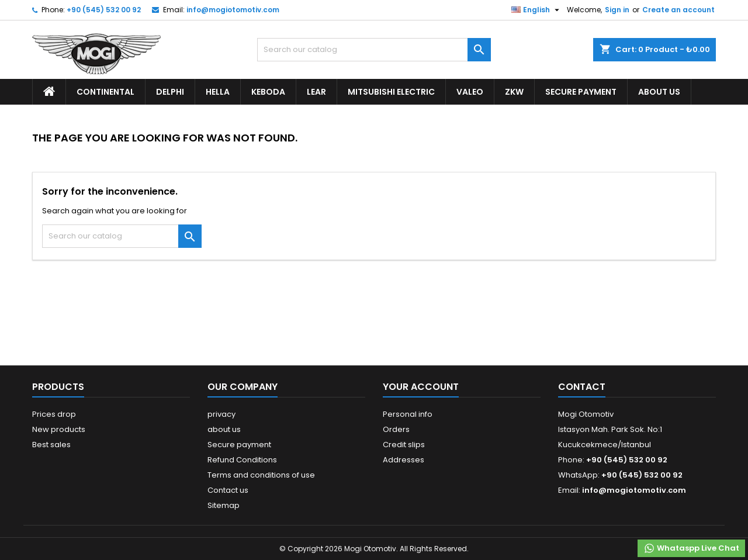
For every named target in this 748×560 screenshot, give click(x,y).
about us (659, 92)
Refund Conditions (242, 460)
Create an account (678, 10)
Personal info (408, 414)
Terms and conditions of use (261, 475)
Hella (218, 92)
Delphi (170, 92)
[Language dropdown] (537, 10)
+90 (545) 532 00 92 (104, 10)
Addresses (404, 460)
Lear (316, 92)
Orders (396, 429)
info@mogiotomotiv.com (233, 10)
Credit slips (404, 445)
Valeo (470, 92)
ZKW (514, 92)
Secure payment (581, 92)
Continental (105, 92)
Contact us (228, 490)
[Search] (374, 50)
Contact (582, 387)
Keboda (268, 92)
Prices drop (54, 414)
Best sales (51, 445)
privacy (221, 414)
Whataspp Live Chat (691, 548)
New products (59, 429)
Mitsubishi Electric (391, 92)
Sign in (617, 10)
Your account (421, 387)
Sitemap (224, 505)
